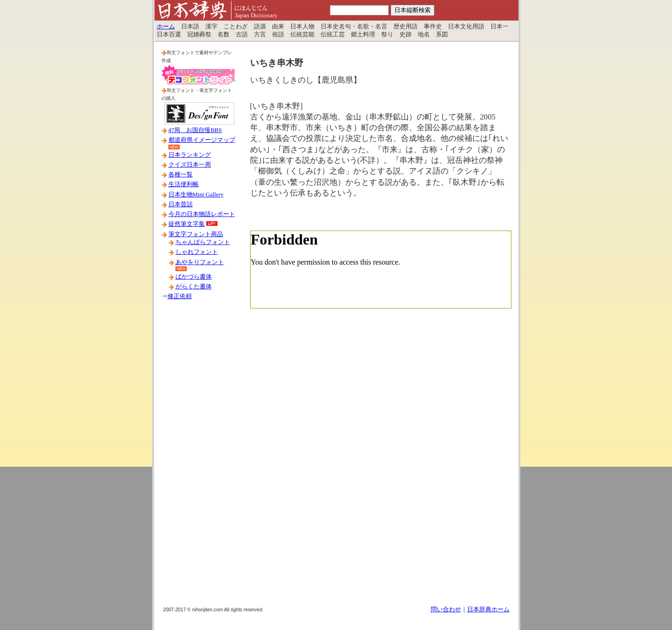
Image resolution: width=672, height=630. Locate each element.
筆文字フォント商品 (196, 234)
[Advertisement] (199, 457)
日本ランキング (190, 155)
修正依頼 (180, 296)
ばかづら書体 (194, 277)
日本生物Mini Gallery (196, 195)
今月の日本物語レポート (202, 214)
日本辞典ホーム (488, 609)
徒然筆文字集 (187, 224)
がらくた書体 (194, 287)
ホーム (166, 27)
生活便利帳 (184, 184)
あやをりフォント (200, 262)
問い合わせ (446, 609)
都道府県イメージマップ (202, 140)
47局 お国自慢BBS (195, 130)
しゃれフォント (197, 252)
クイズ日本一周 (190, 165)
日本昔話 (181, 204)
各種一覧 (181, 175)
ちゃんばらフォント (203, 242)
